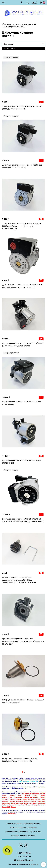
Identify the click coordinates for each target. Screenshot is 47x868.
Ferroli (25, 799)
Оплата (23, 836)
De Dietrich (34, 797)
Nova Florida (41, 803)
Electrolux (5, 799)
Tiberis (28, 805)
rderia (43, 794)
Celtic (11, 797)
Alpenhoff (28, 794)
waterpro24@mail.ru (25, 860)
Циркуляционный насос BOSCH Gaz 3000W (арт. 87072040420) (22, 462)
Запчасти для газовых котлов (19, 25)
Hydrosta (12, 801)
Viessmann (41, 805)
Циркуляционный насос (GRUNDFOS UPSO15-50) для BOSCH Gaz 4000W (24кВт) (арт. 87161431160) (23, 520)
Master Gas (15, 803)
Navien (26, 803)
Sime (22, 805)
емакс (13, 807)
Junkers (27, 801)
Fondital (31, 799)
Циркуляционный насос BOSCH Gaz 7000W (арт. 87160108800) (22, 403)
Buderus (4, 797)
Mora (21, 803)
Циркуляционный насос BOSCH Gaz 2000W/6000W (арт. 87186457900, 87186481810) (23, 345)
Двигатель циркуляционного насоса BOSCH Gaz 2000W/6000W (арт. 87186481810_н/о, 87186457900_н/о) (22, 226)
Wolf (9, 807)
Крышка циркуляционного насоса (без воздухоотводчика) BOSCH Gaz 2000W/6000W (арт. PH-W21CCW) (23, 641)
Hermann (5, 801)
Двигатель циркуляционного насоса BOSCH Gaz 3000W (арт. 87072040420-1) (22, 108)
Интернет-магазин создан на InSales (23, 864)
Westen (4, 807)
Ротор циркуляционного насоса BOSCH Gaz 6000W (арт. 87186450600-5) (23, 701)
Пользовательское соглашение (23, 828)
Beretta (27, 796)
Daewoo (26, 797)
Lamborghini (6, 803)
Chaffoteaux (18, 797)
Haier (43, 799)
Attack (4, 796)
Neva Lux (32, 803)
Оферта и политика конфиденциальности (24, 824)
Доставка (15, 836)
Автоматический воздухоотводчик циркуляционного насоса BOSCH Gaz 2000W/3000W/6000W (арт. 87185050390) (19, 580)
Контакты (32, 836)
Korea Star (41, 801)
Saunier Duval (14, 805)
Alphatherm (36, 794)
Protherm (5, 805)
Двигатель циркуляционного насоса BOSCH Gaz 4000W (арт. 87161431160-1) (22, 166)
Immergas (19, 801)
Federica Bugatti (15, 799)
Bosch (43, 796)
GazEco (38, 799)
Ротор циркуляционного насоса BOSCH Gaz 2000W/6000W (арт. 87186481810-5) (20, 760)
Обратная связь (36, 832)
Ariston (12, 796)
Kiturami (33, 801)
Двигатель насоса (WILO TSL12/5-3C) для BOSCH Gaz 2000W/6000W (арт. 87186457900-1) (22, 286)
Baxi (20, 796)
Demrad (42, 797)
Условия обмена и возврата (16, 832)
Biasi (35, 796)
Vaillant (34, 805)
